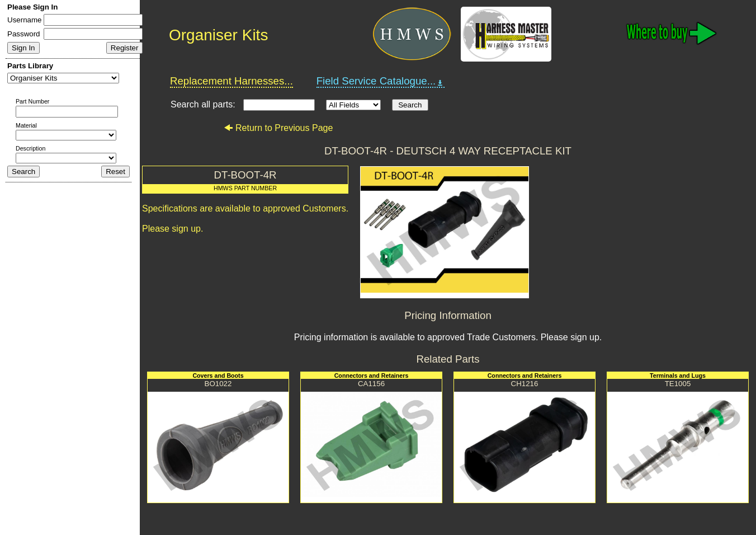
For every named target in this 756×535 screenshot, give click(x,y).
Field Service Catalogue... (381, 81)
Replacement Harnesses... (231, 81)
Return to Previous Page (278, 128)
